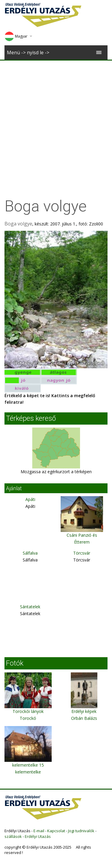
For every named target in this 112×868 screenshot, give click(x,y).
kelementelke (28, 772)
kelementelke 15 (28, 765)
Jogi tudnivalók (81, 831)
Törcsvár (82, 553)
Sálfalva (30, 553)
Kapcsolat (56, 831)
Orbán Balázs (84, 718)
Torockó (28, 718)
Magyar (16, 36)
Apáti (30, 499)
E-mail (39, 831)
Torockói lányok (28, 711)
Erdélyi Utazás (38, 836)
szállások (13, 836)
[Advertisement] (56, 119)
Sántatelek (30, 607)
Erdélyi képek (84, 711)
